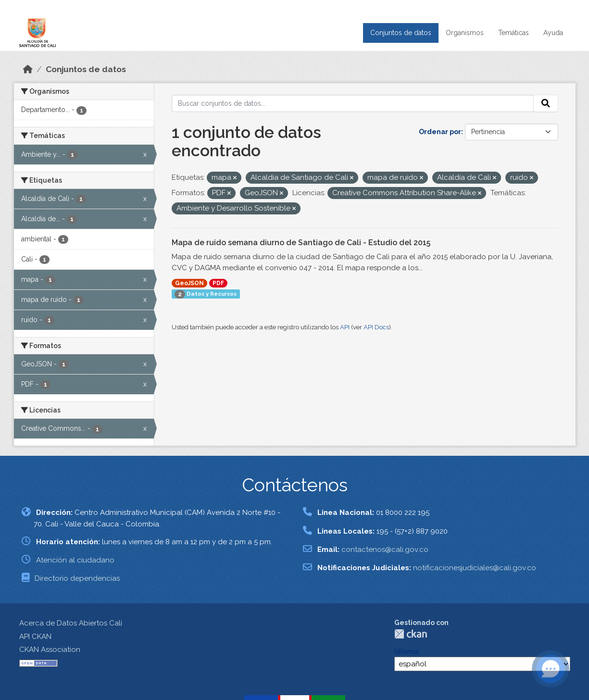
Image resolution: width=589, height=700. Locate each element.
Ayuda (553, 33)
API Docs (376, 327)
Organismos (465, 33)
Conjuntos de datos (401, 33)
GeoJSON (189, 283)
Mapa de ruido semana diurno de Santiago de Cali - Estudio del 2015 (301, 243)
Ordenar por (440, 132)
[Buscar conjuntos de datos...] (353, 103)
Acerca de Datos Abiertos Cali (71, 623)
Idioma (406, 651)
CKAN (411, 634)
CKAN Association (50, 650)
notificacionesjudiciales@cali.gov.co (475, 568)
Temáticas (514, 33)
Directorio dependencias (77, 578)
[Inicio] (28, 69)
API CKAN (35, 637)
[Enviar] (546, 103)
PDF (218, 283)
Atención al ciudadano (75, 560)
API (345, 327)
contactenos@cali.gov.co (385, 550)
